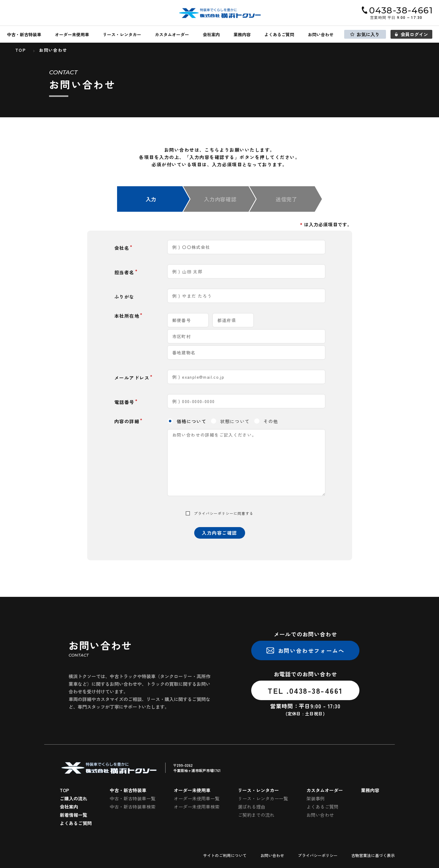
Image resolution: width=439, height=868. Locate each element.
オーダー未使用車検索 (197, 807)
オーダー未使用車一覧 (197, 798)
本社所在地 (127, 316)
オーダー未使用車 (72, 34)
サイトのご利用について (225, 856)
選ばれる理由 (252, 807)
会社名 (122, 248)
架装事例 (316, 798)
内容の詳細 (127, 421)
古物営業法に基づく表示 (373, 856)
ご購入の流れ (73, 798)
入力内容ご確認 (220, 533)
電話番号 (124, 402)
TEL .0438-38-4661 (305, 690)
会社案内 (211, 34)
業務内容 (242, 34)
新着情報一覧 (73, 815)
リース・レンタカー (122, 34)
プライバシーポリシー (214, 513)
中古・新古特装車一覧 (133, 798)
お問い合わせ (321, 34)
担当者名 (124, 272)
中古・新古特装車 (24, 34)
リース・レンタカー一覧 (263, 798)
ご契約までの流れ (256, 815)
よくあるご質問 (279, 34)
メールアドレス (132, 378)
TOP (64, 790)
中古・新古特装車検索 (133, 807)
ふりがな (124, 297)
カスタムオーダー (172, 34)
